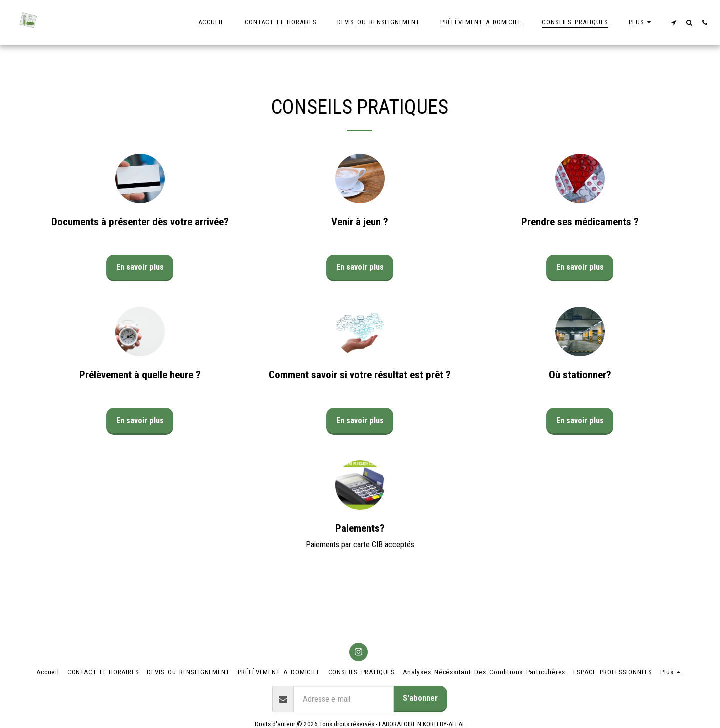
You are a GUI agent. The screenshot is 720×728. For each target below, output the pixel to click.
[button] (674, 22)
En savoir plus (140, 267)
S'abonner (420, 698)
